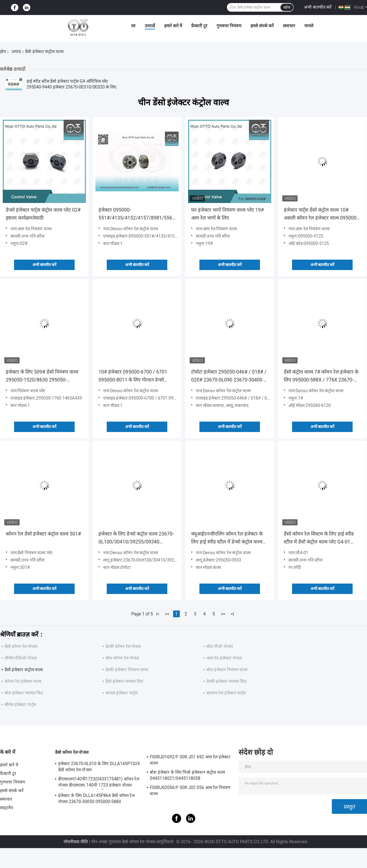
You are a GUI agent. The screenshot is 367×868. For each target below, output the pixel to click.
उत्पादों (150, 26)
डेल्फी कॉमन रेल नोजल (123, 646)
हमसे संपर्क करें (262, 26)
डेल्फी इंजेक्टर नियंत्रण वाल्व (127, 670)
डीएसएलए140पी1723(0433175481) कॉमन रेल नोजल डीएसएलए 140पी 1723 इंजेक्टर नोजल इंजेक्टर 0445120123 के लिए (99, 783)
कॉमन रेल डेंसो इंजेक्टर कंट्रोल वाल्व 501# (43, 534)
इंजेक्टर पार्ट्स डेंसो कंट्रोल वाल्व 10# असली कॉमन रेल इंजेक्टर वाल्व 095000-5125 (321, 214)
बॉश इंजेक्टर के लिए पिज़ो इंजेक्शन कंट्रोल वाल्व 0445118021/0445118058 (187, 775)
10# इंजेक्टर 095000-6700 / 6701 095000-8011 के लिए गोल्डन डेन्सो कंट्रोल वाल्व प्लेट (133, 376)
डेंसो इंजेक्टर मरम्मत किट (124, 681)
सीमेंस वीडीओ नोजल (21, 658)
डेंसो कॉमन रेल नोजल (21, 646)
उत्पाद (16, 51)
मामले (309, 26)
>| (232, 614)
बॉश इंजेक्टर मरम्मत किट (24, 693)
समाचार (289, 26)
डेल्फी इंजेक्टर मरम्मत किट (227, 681)
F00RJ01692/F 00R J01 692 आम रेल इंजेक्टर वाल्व (190, 760)
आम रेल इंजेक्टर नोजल (224, 658)
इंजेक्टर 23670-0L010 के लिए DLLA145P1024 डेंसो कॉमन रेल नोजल (99, 767)
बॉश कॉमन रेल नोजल (122, 658)
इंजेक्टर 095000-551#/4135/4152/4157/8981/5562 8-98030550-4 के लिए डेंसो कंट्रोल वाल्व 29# (137, 214)
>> (223, 614)
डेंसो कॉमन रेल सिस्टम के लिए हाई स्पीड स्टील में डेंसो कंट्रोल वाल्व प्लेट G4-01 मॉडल (319, 538)
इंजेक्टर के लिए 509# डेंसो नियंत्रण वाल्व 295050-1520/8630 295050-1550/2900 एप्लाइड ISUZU (42, 376)
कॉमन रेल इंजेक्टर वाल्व (23, 681)
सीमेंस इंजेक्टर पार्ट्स (20, 705)
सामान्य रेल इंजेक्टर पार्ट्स (226, 693)
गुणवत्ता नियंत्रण (229, 26)
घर (133, 26)
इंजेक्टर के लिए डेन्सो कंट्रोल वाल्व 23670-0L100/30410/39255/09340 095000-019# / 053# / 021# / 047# (137, 538)
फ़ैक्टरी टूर (199, 26)
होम (3, 51)
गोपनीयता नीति (76, 842)
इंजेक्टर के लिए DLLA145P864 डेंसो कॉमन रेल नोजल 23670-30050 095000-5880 (96, 798)
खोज (287, 7)
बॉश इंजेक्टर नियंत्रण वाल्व (227, 670)
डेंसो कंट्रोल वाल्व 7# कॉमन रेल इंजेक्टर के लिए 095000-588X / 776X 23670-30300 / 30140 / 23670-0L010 (321, 376)
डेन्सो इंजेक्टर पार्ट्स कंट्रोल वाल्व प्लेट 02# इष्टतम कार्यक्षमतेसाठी (43, 214)
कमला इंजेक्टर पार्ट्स (122, 693)
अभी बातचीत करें (318, 7)
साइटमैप (7, 808)
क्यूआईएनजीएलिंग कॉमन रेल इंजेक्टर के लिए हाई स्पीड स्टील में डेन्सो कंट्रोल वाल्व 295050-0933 (227, 538)
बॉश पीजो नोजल (220, 646)
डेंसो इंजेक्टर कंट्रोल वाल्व (24, 670)
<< (167, 614)
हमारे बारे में (173, 26)
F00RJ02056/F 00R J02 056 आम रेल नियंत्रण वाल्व (190, 791)
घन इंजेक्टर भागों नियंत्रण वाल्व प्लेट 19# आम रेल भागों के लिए (228, 214)
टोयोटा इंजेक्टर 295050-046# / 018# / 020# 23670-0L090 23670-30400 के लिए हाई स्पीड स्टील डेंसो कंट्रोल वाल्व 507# (229, 376)
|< (158, 614)
